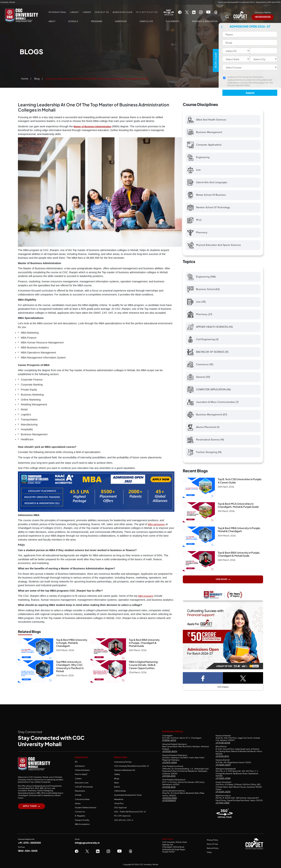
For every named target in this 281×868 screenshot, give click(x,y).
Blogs (117, 778)
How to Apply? (81, 774)
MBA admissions (156, 524)
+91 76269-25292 (223, 792)
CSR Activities (120, 791)
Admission (121, 21)
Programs (97, 21)
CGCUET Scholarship (84, 787)
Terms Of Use (212, 844)
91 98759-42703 (169, 740)
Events (117, 787)
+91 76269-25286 (223, 778)
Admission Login (122, 12)
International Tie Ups (123, 762)
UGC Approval (120, 807)
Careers (78, 778)
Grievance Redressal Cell (125, 770)
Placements (173, 21)
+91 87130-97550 (170, 798)
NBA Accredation (82, 824)
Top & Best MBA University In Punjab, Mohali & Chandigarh (72, 643)
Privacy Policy (212, 840)
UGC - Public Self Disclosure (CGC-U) (130, 812)
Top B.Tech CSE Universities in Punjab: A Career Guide (240, 481)
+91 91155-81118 (169, 787)
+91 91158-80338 (223, 743)
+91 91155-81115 (169, 776)
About (52, 21)
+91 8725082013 (169, 800)
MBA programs (146, 596)
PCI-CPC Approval (122, 816)
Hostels (78, 795)
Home (25, 79)
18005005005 (263, 17)
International (57, 12)
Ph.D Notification (147, 12)
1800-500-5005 (28, 851)
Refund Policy (213, 848)
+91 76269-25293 (223, 765)
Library (74, 12)
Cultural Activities (82, 799)
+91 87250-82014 (170, 751)
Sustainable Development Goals (128, 795)
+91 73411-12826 (222, 803)
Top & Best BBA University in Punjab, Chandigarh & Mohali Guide (144, 643)
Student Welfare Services (86, 807)
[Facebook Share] (203, 678)
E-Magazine (80, 816)
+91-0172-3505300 (29, 843)
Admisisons (80, 766)
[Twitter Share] (243, 678)
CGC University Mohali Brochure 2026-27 (132, 766)
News (116, 783)
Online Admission (82, 770)
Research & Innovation (205, 21)
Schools (73, 21)
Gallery (117, 774)
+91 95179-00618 (169, 762)
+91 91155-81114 (222, 756)
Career (87, 12)
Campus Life (146, 21)
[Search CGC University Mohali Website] (227, 16)
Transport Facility (82, 820)
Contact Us (102, 12)
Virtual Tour (119, 803)
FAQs (209, 852)
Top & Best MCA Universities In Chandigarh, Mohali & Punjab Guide (238, 505)
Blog (37, 79)
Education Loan (82, 783)
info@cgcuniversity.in (87, 843)
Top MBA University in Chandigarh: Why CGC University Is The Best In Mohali (70, 666)
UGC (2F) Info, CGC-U (124, 820)
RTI (76, 762)
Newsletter (119, 799)
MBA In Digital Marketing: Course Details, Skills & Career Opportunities (144, 665)
